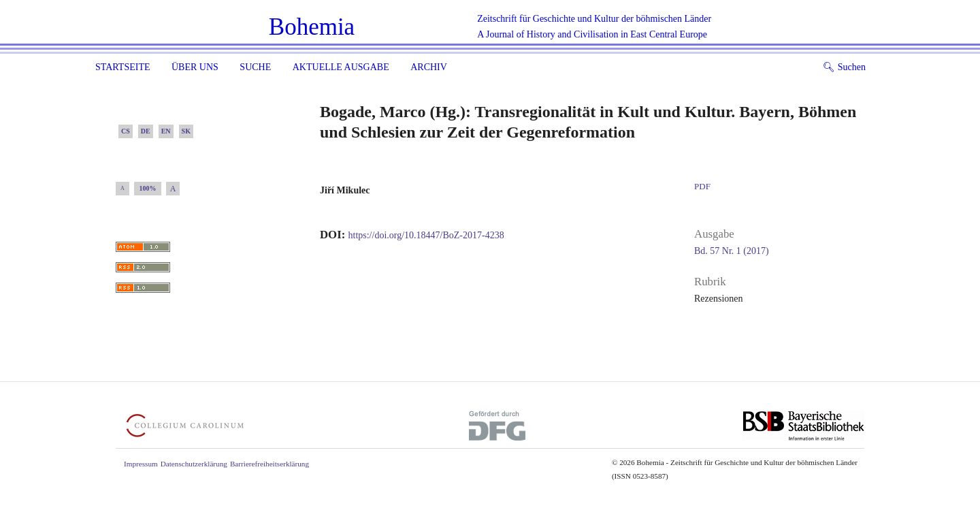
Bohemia (312, 27)
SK (186, 131)
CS (126, 131)
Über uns (195, 67)
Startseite (122, 67)
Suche (255, 67)
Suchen (844, 67)
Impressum (141, 464)
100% (148, 188)
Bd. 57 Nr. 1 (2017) (732, 251)
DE (146, 131)
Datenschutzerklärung (194, 464)
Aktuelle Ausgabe (341, 67)
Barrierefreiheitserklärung (269, 464)
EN (166, 131)
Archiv (429, 67)
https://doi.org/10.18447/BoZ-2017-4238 (426, 235)
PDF (702, 186)
